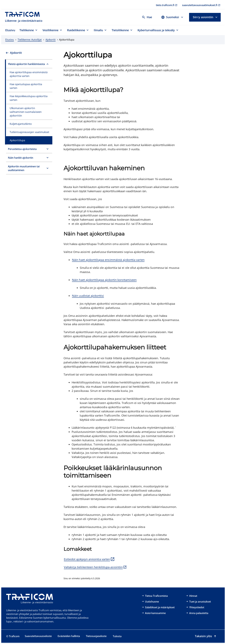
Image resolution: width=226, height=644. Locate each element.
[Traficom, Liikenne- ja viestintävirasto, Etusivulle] (24, 17)
